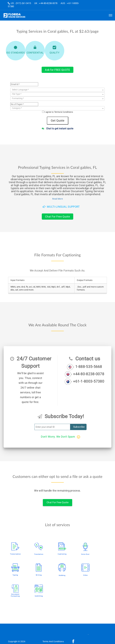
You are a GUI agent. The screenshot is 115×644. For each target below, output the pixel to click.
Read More (57, 199)
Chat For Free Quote (57, 217)
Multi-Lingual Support (61, 207)
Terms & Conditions (64, 112)
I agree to (59, 112)
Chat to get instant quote (58, 129)
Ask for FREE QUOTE (57, 70)
